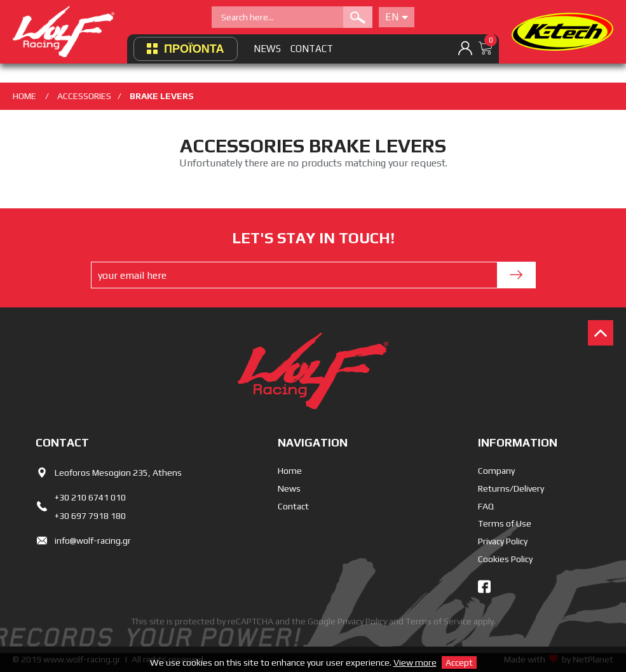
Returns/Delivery (511, 488)
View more (415, 662)
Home (290, 471)
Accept (459, 662)
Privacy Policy (503, 541)
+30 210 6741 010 (90, 497)
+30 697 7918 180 (90, 516)
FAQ (486, 506)
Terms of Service (439, 621)
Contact (293, 506)
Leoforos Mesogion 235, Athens (118, 473)
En (397, 17)
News (289, 488)
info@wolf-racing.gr (93, 541)
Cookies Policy (505, 559)
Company (496, 471)
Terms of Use (505, 523)
